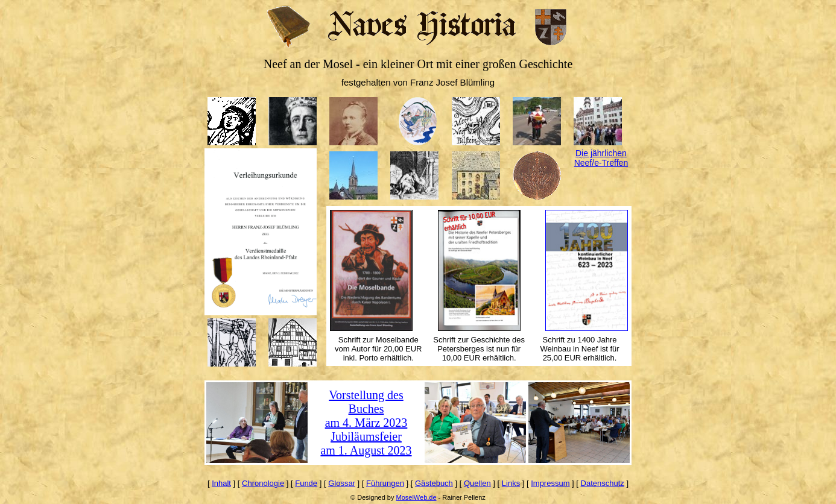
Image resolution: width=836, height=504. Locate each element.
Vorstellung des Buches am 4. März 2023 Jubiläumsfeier (366, 416)
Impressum (550, 483)
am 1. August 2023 (366, 450)
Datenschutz (603, 483)
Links (511, 483)
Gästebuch (434, 483)
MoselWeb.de (416, 497)
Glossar (342, 483)
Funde (306, 483)
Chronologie (263, 483)
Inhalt (221, 483)
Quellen (477, 483)
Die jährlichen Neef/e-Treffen (601, 158)
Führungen (385, 483)
